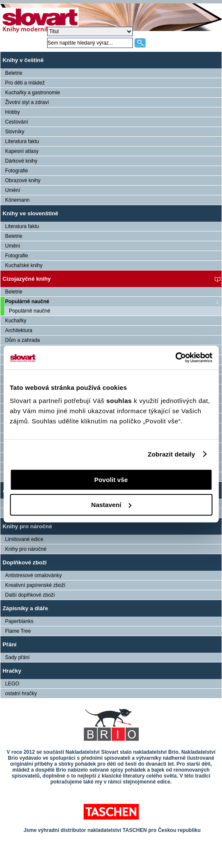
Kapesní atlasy (22, 151)
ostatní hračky (21, 693)
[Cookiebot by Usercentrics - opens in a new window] (175, 358)
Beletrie (14, 73)
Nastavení (111, 505)
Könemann (17, 200)
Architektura (19, 330)
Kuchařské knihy (24, 265)
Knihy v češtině (23, 60)
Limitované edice (24, 539)
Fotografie (17, 171)
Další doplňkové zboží (30, 595)
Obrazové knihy (23, 180)
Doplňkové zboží (25, 562)
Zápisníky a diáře (25, 608)
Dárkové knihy (21, 161)
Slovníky (15, 132)
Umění (13, 190)
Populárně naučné (27, 302)
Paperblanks (19, 621)
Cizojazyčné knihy (27, 279)
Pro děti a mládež (25, 83)
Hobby (13, 112)
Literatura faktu (22, 141)
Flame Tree (18, 631)
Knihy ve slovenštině (30, 213)
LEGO (12, 684)
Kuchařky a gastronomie (32, 93)
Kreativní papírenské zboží (35, 585)
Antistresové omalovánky (33, 575)
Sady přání (17, 657)
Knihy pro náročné (27, 526)
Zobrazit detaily (171, 454)
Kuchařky (16, 321)
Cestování (17, 122)
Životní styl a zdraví (27, 102)
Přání (10, 644)
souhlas (120, 401)
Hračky (12, 671)
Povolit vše (111, 480)
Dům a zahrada (22, 340)
